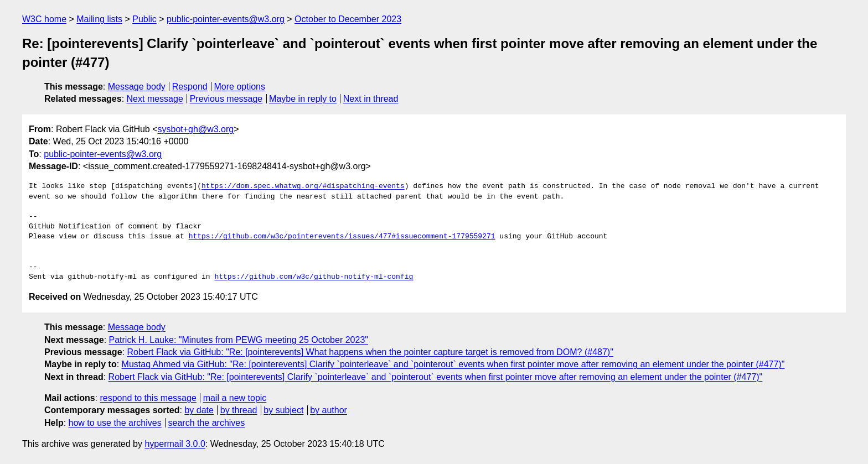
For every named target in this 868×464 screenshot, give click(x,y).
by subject (283, 410)
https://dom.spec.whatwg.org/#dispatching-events (303, 186)
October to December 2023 (348, 19)
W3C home (44, 19)
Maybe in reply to (303, 99)
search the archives (207, 423)
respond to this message (148, 398)
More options (240, 87)
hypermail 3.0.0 (175, 444)
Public (144, 19)
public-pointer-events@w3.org (226, 19)
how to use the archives (115, 423)
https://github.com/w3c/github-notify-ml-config (314, 277)
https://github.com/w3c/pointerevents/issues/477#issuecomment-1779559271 (342, 237)
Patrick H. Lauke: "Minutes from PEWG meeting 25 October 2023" (239, 340)
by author (329, 410)
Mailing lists (99, 19)
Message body (137, 87)
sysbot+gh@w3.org (196, 129)
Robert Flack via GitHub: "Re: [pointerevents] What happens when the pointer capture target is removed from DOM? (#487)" (370, 352)
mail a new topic (235, 398)
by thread (239, 410)
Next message (155, 99)
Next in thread (371, 99)
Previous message (226, 99)
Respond (190, 87)
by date (199, 410)
